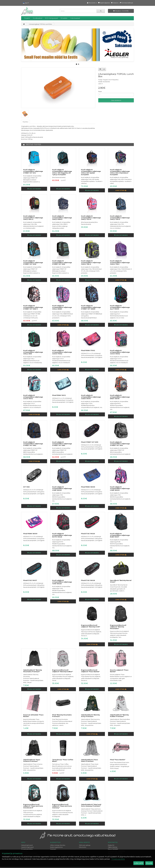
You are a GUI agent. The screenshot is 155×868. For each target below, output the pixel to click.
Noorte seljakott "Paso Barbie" (119, 671)
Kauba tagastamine (56, 847)
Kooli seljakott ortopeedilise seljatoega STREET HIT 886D (91, 307)
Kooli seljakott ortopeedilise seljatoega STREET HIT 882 (33, 444)
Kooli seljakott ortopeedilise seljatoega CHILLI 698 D (62, 218)
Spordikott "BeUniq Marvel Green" (121, 581)
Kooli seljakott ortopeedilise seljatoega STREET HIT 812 (33, 171)
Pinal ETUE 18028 (88, 580)
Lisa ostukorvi (116, 100)
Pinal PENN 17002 (88, 350)
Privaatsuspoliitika (27, 849)
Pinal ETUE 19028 (88, 534)
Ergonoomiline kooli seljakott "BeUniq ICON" (91, 626)
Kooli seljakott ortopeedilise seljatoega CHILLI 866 (33, 352)
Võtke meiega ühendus (58, 845)
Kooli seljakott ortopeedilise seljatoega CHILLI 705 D (120, 218)
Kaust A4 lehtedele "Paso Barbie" (33, 716)
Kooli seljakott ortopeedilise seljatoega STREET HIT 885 (62, 444)
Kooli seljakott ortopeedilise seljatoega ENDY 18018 (120, 397)
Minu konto (83, 847)
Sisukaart (53, 849)
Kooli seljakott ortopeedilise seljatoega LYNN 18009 (120, 489)
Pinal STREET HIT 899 (90, 442)
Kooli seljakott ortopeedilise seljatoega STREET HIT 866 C (33, 307)
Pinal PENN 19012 (59, 395)
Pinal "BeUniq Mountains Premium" (62, 716)
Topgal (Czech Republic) (111, 80)
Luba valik (139, 863)
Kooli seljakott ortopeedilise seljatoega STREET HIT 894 (120, 444)
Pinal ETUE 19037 (30, 580)
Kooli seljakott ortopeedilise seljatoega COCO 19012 (33, 397)
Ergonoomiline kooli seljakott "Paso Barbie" (90, 671)
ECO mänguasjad (51, 18)
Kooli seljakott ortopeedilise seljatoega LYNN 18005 (62, 489)
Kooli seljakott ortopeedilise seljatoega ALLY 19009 (120, 307)
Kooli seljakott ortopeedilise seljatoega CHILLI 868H (62, 307)
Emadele (64, 18)
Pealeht (27, 18)
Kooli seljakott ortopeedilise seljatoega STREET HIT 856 (62, 262)
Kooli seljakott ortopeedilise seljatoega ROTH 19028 (62, 535)
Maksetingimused (27, 845)
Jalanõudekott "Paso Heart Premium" (90, 760)
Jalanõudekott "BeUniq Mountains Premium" (33, 671)
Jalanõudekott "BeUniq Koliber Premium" (119, 716)
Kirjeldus (25, 122)
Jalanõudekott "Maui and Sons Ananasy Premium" (91, 805)
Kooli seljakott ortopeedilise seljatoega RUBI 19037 (120, 535)
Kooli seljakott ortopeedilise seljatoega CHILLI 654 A (33, 218)
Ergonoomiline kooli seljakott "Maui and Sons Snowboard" (33, 806)
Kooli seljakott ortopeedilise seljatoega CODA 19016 (91, 397)
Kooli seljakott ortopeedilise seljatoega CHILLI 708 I (120, 262)
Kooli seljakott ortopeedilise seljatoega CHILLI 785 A (91, 262)
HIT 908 (26, 487)
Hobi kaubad (75, 18)
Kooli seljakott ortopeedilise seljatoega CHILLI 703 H (91, 218)
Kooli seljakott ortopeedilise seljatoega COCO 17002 (62, 352)
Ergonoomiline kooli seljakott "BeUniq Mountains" (118, 627)
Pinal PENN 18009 (30, 534)
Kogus (100, 91)
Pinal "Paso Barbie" (118, 760)
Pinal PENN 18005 (88, 487)
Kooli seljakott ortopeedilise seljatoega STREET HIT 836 (33, 262)
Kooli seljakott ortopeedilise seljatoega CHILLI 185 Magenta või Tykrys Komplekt (62, 172)
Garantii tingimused (27, 847)
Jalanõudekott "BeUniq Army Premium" (90, 716)
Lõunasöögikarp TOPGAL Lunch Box (40, 24)
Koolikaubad (38, 18)
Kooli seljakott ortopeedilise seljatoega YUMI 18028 (62, 582)
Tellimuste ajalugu (85, 845)
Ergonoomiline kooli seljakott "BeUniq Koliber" (63, 671)
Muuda (149, 863)
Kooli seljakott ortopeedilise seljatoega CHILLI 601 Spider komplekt (91, 172)
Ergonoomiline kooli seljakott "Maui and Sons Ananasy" (62, 806)
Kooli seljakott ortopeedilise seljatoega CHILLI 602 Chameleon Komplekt (120, 172)
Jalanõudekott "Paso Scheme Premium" (32, 760)
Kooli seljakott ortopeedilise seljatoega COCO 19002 (120, 352)
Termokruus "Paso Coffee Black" (63, 760)
